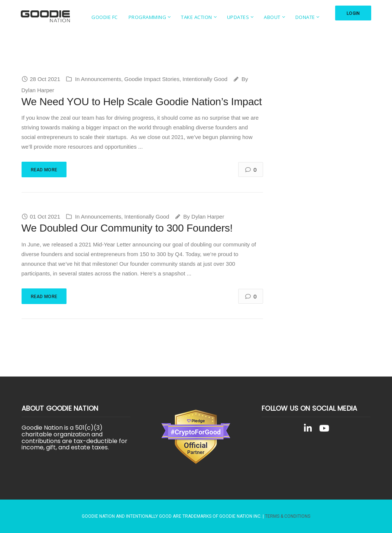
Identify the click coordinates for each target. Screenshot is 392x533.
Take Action (197, 17)
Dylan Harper (38, 90)
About (272, 17)
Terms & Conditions (288, 516)
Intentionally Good (205, 79)
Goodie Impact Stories (152, 79)
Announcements (101, 79)
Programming (148, 17)
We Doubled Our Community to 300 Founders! (127, 228)
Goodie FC (105, 17)
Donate (305, 17)
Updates (238, 17)
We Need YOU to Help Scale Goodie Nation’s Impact (142, 102)
